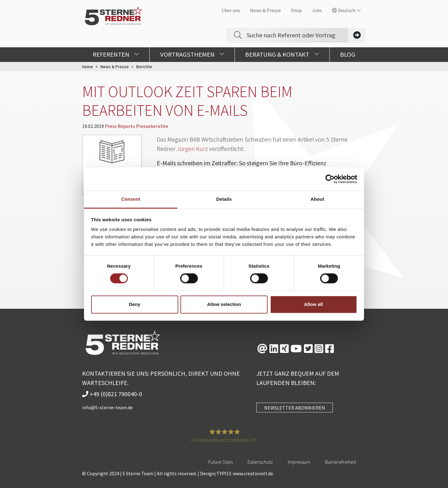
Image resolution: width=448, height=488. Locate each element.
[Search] (297, 35)
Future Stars (221, 462)
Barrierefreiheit (341, 462)
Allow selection (224, 304)
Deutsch (346, 10)
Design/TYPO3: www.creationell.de (237, 473)
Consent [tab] (131, 199)
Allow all (313, 304)
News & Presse (266, 10)
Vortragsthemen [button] (192, 54)
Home (88, 67)
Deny (135, 304)
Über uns (231, 10)
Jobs (317, 10)
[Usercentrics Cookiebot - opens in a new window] (330, 179)
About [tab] (317, 199)
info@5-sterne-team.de (107, 407)
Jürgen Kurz (192, 149)
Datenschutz (260, 462)
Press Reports (120, 126)
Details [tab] (224, 199)
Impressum (299, 462)
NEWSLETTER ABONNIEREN (295, 408)
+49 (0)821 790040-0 (112, 394)
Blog (348, 54)
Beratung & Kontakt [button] (282, 54)
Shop (296, 10)
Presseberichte (152, 126)
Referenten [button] (116, 54)
